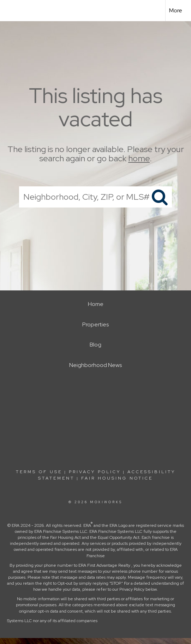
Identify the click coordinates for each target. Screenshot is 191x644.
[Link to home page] (12, 11)
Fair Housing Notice (117, 478)
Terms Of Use (39, 472)
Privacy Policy (95, 472)
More (176, 10)
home (139, 159)
